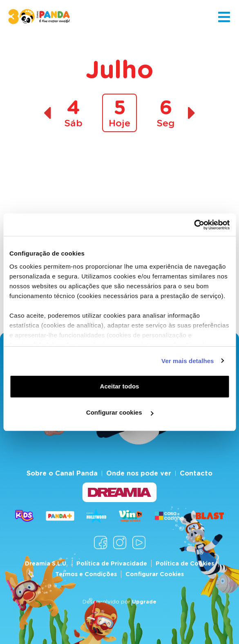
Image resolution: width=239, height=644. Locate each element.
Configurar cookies (120, 412)
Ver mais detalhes (188, 361)
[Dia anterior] (47, 113)
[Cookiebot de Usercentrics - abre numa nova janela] (194, 225)
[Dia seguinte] (192, 113)
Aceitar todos (120, 386)
